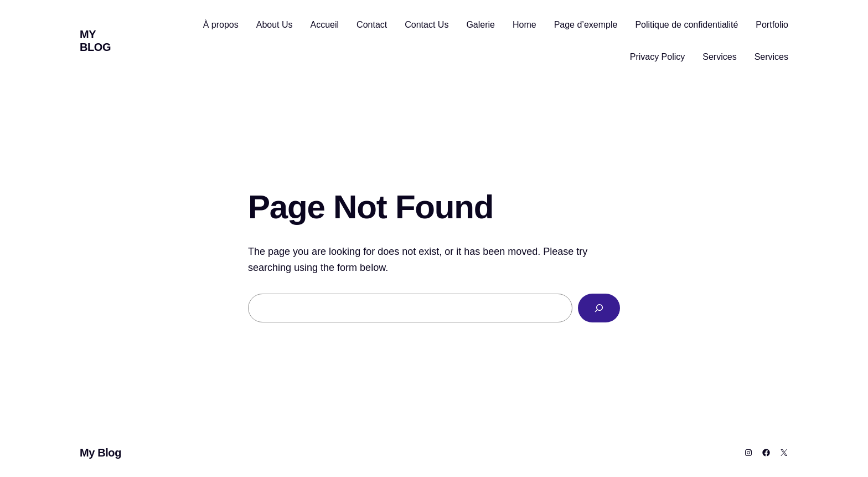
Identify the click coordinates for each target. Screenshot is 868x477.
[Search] (599, 308)
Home (525, 25)
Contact (372, 25)
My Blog (95, 41)
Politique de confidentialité (686, 25)
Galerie (480, 25)
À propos (221, 25)
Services (719, 57)
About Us (275, 25)
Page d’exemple (586, 25)
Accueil (325, 25)
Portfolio (772, 25)
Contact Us (427, 25)
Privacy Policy (658, 57)
